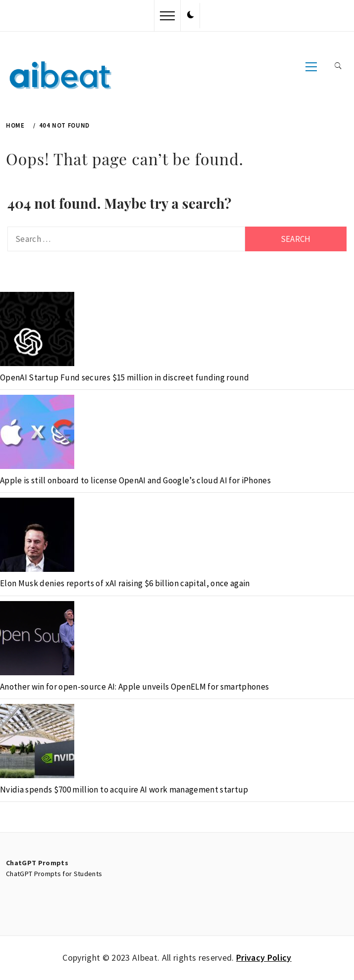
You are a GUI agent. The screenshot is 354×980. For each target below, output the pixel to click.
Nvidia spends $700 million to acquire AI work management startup (124, 790)
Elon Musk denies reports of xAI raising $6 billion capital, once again (125, 583)
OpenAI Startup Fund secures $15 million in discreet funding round (125, 377)
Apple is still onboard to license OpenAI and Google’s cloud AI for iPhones (135, 480)
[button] (191, 15)
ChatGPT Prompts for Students (54, 874)
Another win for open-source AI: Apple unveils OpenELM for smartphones (134, 687)
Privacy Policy (264, 957)
